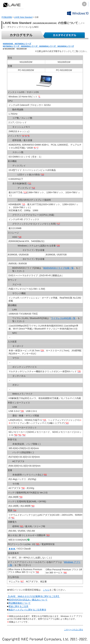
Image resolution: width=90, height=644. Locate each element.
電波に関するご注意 (18, 606)
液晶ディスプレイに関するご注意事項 (27, 610)
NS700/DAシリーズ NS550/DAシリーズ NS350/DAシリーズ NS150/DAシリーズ (38, 46)
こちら (46, 590)
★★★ (12, 549)
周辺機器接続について (19, 603)
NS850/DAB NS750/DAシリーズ (17, 44)
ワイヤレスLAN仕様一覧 (63, 318)
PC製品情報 (7, 17)
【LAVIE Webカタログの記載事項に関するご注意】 (34, 596)
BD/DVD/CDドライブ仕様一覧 (59, 268)
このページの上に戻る (74, 630)
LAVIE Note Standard (23, 17)
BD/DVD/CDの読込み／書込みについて (28, 600)
